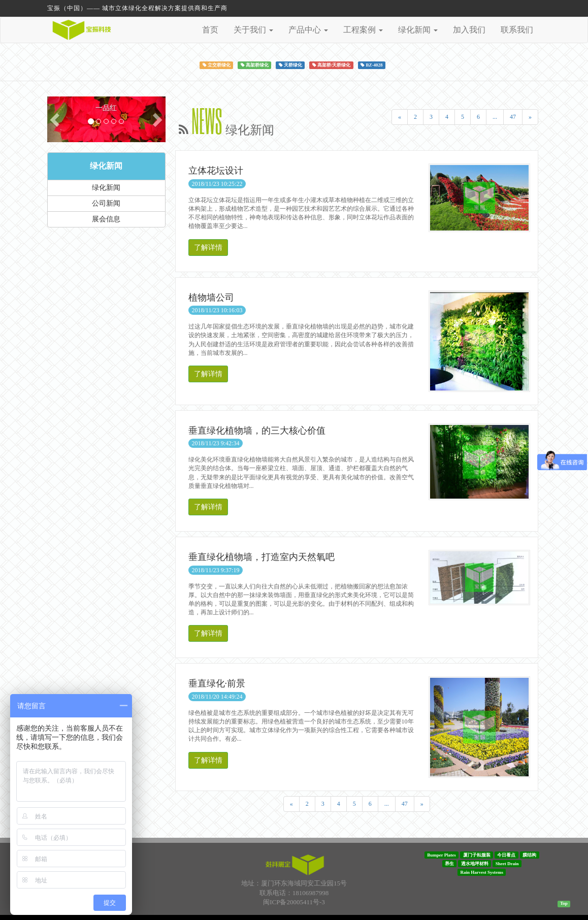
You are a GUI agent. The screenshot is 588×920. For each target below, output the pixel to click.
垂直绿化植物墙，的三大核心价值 (257, 431)
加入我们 (469, 30)
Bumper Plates (442, 855)
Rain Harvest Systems (482, 872)
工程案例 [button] (363, 30)
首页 (210, 30)
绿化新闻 (106, 166)
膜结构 (529, 855)
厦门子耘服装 (477, 855)
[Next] (530, 117)
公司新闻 (106, 203)
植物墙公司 (211, 298)
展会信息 (106, 219)
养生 (449, 864)
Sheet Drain (507, 864)
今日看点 (506, 855)
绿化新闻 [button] (418, 30)
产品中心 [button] (308, 30)
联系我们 (517, 30)
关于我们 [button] (253, 30)
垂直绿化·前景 (217, 683)
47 (513, 117)
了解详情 (208, 248)
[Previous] (400, 117)
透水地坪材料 (475, 864)
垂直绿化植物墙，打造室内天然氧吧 (262, 557)
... (495, 117)
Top (564, 903)
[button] (56, 119)
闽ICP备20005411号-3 (294, 902)
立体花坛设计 (216, 171)
